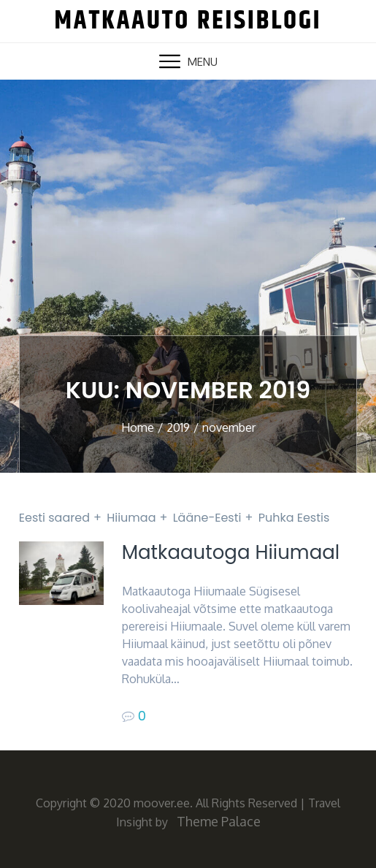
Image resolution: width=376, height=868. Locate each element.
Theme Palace (219, 821)
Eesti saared (54, 518)
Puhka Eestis (294, 518)
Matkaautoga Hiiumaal (231, 553)
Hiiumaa (131, 518)
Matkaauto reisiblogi (188, 21)
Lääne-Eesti (207, 518)
